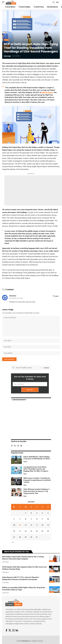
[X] (15, 446)
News (6, 40)
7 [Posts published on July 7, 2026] (20, 519)
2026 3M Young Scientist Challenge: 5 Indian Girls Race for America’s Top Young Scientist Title (37, 491)
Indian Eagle (7, 56)
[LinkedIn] (21, 446)
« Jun (13, 542)
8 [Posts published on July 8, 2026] (26, 519)
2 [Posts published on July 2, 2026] (31, 513)
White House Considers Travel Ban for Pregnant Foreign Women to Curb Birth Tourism (37, 480)
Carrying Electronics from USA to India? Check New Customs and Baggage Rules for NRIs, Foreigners (36, 469)
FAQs (25, 474)
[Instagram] (18, 446)
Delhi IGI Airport (47, 92)
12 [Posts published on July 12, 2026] (48, 519)
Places (25, 462)
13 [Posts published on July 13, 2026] (14, 525)
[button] (4, 2)
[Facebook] (12, 446)
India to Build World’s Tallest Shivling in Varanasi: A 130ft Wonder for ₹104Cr (37, 458)
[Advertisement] (33, 190)
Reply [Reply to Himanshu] (57, 296)
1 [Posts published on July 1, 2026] (26, 513)
